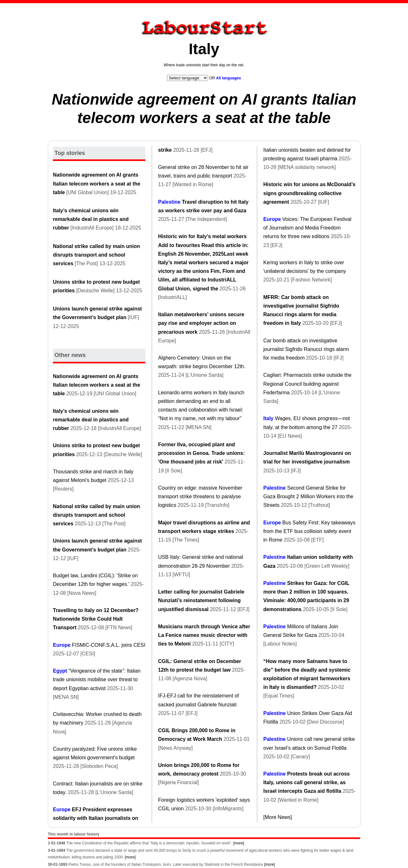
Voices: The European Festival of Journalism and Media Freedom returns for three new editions (307, 228)
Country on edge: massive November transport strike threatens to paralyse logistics (200, 496)
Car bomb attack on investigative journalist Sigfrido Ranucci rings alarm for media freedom (306, 349)
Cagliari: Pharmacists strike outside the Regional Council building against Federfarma (307, 384)
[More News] (278, 817)
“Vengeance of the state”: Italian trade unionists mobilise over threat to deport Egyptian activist (97, 679)
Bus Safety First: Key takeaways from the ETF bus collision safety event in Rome (309, 531)
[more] (239, 843)
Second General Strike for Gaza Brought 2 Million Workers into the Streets (308, 496)
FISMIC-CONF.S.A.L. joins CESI (109, 645)
